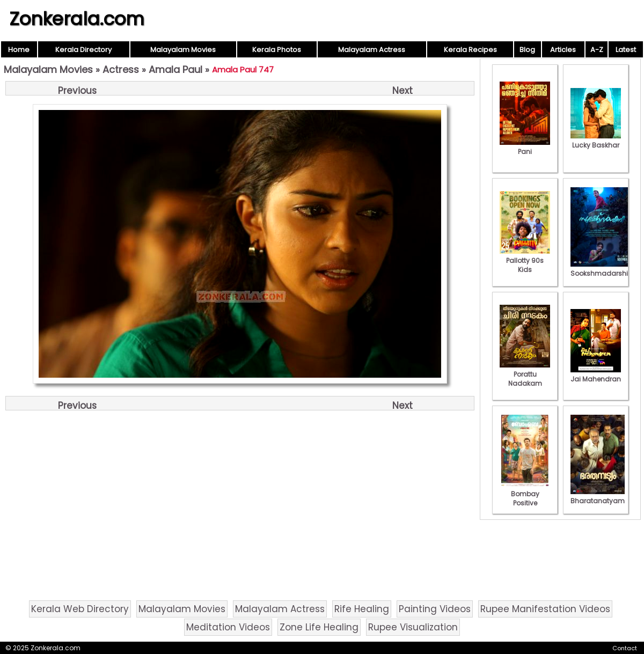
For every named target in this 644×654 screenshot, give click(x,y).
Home (19, 50)
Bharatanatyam (598, 496)
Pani (525, 147)
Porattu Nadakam (525, 374)
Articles (563, 50)
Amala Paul (175, 69)
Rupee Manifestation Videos (545, 609)
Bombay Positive (525, 494)
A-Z (597, 50)
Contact (625, 648)
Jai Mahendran (596, 374)
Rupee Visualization (413, 627)
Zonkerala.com (77, 19)
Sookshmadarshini (602, 269)
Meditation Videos (228, 627)
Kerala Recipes (470, 50)
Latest (626, 50)
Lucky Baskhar (596, 141)
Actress (121, 69)
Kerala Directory (83, 50)
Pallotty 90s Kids (525, 260)
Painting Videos (435, 609)
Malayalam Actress (372, 50)
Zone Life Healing (319, 627)
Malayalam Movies (183, 50)
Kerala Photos (277, 50)
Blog (527, 50)
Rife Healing (362, 609)
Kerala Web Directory (80, 609)
